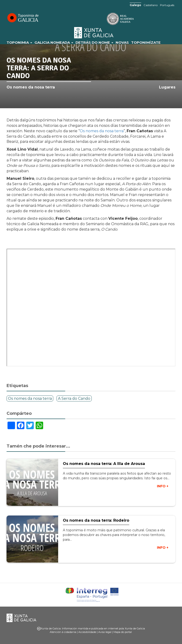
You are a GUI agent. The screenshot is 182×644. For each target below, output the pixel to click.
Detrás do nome (94, 42)
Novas (122, 42)
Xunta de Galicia (94, 33)
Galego (135, 5)
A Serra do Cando (74, 398)
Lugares (167, 87)
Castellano (151, 5)
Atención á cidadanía (63, 632)
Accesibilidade (87, 632)
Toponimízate (146, 42)
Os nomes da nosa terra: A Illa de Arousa (104, 464)
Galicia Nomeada (54, 42)
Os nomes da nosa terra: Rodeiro (96, 520)
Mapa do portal (123, 632)
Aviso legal (105, 632)
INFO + (163, 486)
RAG (106, 19)
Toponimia (19, 42)
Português (167, 5)
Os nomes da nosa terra (31, 87)
